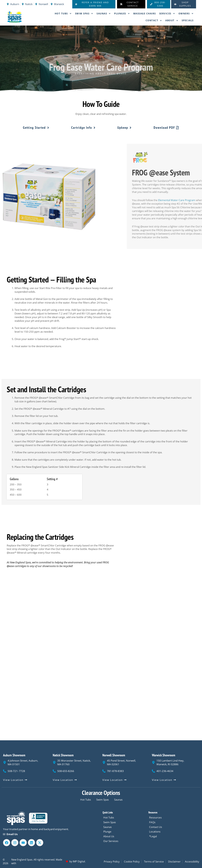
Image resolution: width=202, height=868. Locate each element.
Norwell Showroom (114, 755)
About (172, 21)
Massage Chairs (145, 13)
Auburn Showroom (14, 755)
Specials (188, 20)
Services (167, 14)
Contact (154, 21)
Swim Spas (84, 14)
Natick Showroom (63, 755)
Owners (186, 14)
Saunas (104, 14)
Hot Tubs (63, 14)
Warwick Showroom (164, 755)
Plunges (122, 14)
